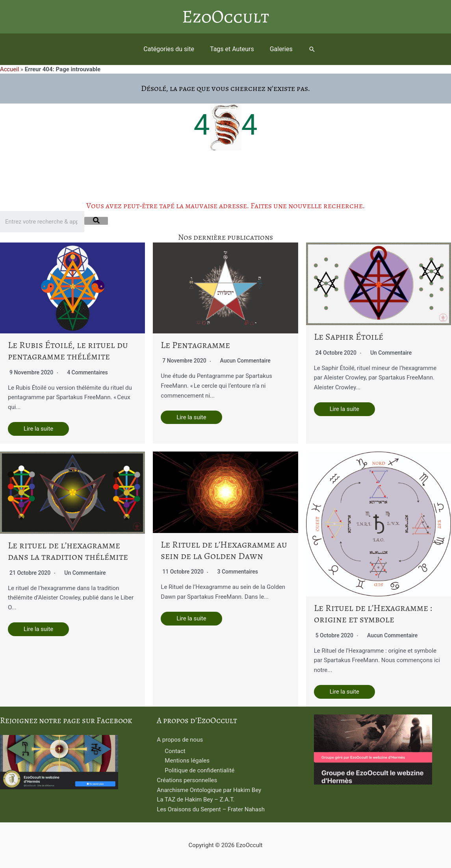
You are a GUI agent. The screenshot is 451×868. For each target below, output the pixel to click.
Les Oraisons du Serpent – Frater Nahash (211, 810)
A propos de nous (180, 740)
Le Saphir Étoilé (347, 336)
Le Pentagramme (197, 345)
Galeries (278, 49)
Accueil (10, 69)
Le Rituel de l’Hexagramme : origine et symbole (374, 614)
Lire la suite (39, 429)
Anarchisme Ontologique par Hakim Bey (209, 790)
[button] (307, 49)
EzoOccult (225, 17)
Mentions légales (187, 761)
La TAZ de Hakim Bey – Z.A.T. (196, 800)
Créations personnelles (187, 781)
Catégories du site (172, 49)
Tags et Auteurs (232, 49)
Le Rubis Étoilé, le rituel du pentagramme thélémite (64, 350)
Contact (175, 751)
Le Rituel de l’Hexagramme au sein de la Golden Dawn (224, 550)
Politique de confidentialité (200, 771)
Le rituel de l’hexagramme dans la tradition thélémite (62, 551)
